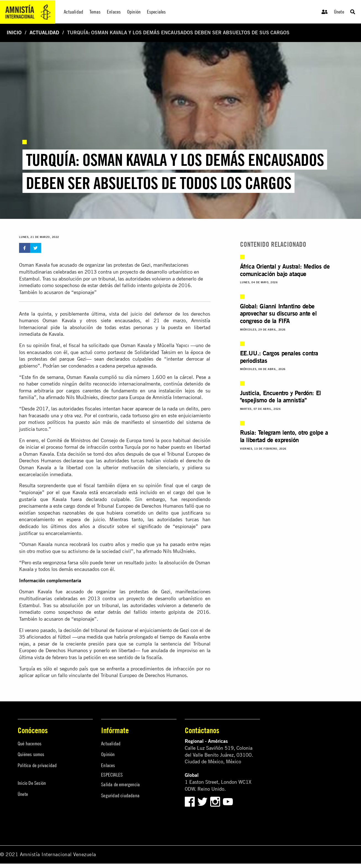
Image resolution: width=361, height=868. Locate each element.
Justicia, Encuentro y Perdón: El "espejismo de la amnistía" (280, 397)
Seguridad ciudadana (120, 795)
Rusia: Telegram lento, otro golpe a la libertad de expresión (284, 436)
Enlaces (108, 765)
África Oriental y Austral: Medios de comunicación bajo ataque (285, 270)
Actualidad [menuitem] (73, 12)
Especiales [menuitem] (156, 12)
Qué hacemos (30, 744)
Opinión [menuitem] (134, 12)
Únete (339, 12)
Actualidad (44, 32)
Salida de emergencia (120, 784)
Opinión (108, 754)
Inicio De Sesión (32, 783)
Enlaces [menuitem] (114, 12)
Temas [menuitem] (95, 12)
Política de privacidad (37, 765)
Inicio (14, 32)
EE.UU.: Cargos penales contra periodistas (279, 357)
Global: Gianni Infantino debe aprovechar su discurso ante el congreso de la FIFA (278, 313)
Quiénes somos (31, 754)
